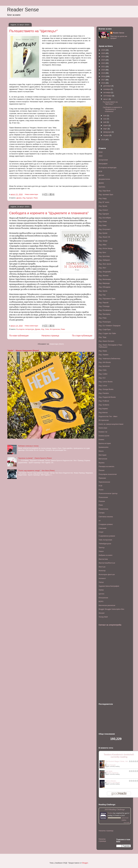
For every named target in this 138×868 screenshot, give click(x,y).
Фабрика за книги (106, 555)
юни (105, 119)
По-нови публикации (19, 336)
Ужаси (101, 551)
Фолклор (102, 571)
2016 (103, 83)
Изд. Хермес (104, 355)
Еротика (102, 187)
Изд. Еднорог (28, 198)
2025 (103, 53)
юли (105, 116)
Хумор (101, 590)
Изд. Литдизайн (105, 272)
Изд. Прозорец (104, 314)
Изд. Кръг (102, 252)
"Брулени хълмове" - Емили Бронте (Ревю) (35, 458)
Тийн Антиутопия (105, 540)
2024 (103, 56)
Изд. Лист (102, 268)
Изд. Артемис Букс (106, 194)
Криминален (104, 447)
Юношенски (103, 598)
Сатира (102, 513)
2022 (103, 63)
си (100, 521)
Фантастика (103, 559)
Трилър (102, 548)
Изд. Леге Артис (105, 264)
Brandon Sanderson (113, 773)
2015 (103, 139)
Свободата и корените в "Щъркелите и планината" (49, 213)
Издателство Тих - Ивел (108, 416)
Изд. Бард (103, 198)
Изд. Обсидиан (105, 287)
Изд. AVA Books (105, 362)
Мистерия (103, 455)
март (105, 129)
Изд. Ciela (45, 329)
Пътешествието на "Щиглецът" (33, 31)
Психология (103, 497)
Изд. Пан (102, 295)
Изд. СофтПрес (105, 329)
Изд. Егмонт (103, 210)
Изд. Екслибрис (105, 218)
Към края (109, 771)
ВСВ (100, 171)
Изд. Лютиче (104, 276)
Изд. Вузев (103, 206)
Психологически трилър (108, 493)
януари (106, 135)
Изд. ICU (102, 378)
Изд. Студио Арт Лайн (107, 333)
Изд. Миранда (104, 283)
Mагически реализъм (107, 605)
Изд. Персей (104, 303)
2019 (103, 73)
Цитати (102, 594)
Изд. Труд (102, 337)
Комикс (102, 439)
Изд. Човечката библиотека (109, 359)
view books (127, 823)
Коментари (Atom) (57, 344)
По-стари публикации (82, 336)
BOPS (101, 601)
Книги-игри (103, 428)
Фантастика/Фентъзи (107, 563)
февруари (107, 132)
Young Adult (103, 617)
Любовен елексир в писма (28, 446)
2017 (103, 80)
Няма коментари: (32, 194)
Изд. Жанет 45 (104, 237)
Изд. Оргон (103, 291)
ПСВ (100, 486)
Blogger (85, 863)
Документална (104, 179)
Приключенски (104, 482)
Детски (101, 175)
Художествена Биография (109, 586)
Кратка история (105, 443)
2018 (103, 76)
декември (107, 86)
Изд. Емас (103, 225)
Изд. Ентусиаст (105, 229)
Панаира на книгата (106, 466)
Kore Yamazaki (111, 765)
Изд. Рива (103, 318)
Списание (103, 528)
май (105, 122)
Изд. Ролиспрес (105, 322)
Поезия (102, 470)
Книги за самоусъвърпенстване (111, 424)
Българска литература (25, 329)
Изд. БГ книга (104, 202)
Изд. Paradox (104, 393)
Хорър (101, 582)
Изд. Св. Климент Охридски (110, 326)
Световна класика (106, 517)
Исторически (55, 329)
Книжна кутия (104, 436)
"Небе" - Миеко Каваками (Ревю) (23, 350)
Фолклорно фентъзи (107, 574)
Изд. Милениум (105, 279)
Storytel (102, 613)
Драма (19, 198)
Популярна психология (108, 474)
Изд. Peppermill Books (107, 397)
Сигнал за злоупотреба (110, 625)
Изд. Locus (103, 386)
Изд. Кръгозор (104, 256)
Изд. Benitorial (104, 366)
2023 (103, 60)
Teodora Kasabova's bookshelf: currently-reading (119, 756)
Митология (103, 459)
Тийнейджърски (105, 544)
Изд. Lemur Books (106, 382)
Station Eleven (111, 781)
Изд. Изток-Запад (106, 248)
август (106, 99)
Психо (101, 490)
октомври (107, 92)
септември (108, 96)
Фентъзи (102, 567)
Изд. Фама (103, 351)
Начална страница (50, 336)
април (106, 125)
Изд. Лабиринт (104, 260)
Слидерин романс (106, 524)
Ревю (36, 198)
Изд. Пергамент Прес (107, 299)
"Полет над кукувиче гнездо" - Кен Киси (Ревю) (36, 470)
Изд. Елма (103, 221)
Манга (101, 451)
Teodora (110, 813)
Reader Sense (23, 10)
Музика (102, 463)
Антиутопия (103, 160)
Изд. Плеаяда (104, 306)
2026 (103, 50)
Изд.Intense (103, 412)
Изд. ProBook (104, 401)
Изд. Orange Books (106, 389)
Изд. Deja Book (105, 191)
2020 (103, 70)
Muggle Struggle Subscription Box (111, 609)
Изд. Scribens (104, 405)
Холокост (102, 578)
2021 (103, 67)
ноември (107, 89)
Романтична (103, 509)
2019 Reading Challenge (115, 809)
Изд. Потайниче (105, 310)
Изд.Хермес (103, 409)
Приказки (102, 478)
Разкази (102, 501)
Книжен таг (103, 432)
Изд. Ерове (103, 233)
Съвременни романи (107, 536)
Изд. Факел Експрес (107, 341)
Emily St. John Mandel (113, 783)
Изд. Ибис (103, 245)
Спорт (101, 532)
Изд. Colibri (103, 374)
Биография (103, 164)
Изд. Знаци (103, 241)
